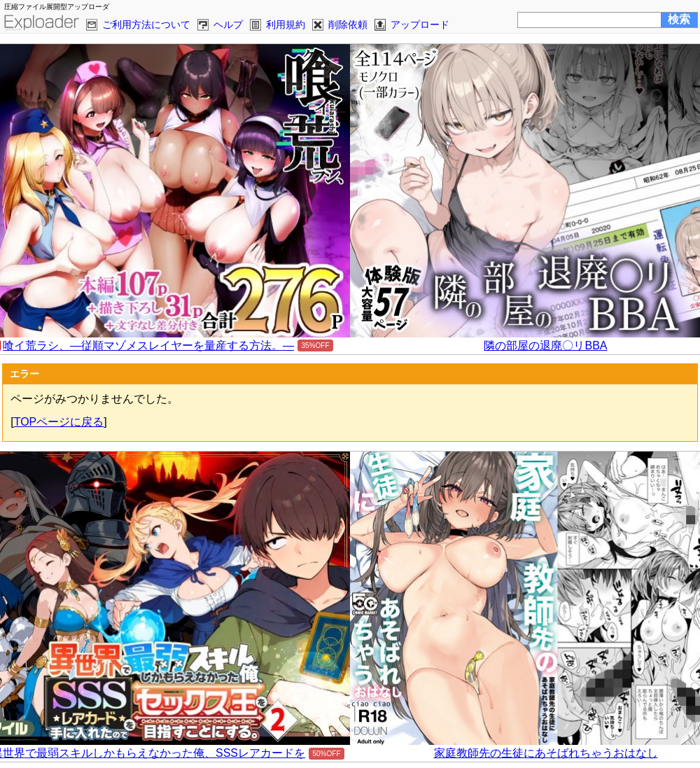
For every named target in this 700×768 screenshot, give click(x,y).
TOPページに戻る (59, 422)
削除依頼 (348, 25)
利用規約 (286, 25)
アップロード (420, 25)
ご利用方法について (146, 25)
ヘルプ (228, 25)
